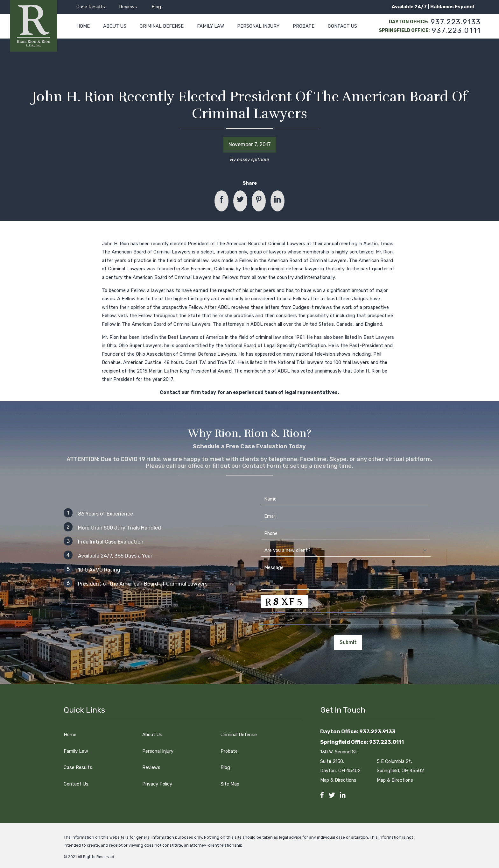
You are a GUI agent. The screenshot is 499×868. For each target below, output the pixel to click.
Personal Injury (158, 751)
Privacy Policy (157, 784)
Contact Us (76, 784)
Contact (170, 392)
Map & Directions (342, 780)
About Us (152, 735)
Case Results (91, 7)
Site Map (230, 784)
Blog (156, 7)
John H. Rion (115, 244)
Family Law (76, 751)
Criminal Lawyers (287, 244)
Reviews (128, 7)
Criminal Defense (239, 735)
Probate (229, 751)
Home (70, 735)
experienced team (255, 392)
